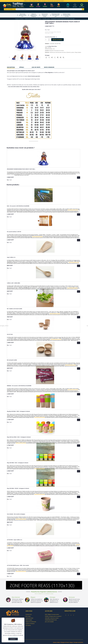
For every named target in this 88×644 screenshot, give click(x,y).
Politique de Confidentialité (31, 622)
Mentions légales (29, 620)
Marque (47, 44)
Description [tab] (11, 67)
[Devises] (75, 6)
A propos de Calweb (29, 618)
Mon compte (28, 616)
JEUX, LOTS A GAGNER (49, 622)
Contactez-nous (29, 614)
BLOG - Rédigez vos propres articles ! (52, 614)
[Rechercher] (49, 9)
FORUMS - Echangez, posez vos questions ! (53, 616)
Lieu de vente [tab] (36, 67)
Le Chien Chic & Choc (52, 46)
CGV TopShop (28, 625)
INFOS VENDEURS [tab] (49, 67)
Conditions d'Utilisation (30, 624)
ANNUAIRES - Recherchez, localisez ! (52, 618)
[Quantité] (47, 40)
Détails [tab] (22, 67)
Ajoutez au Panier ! (57, 40)
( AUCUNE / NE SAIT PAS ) (55, 44)
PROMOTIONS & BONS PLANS (51, 620)
